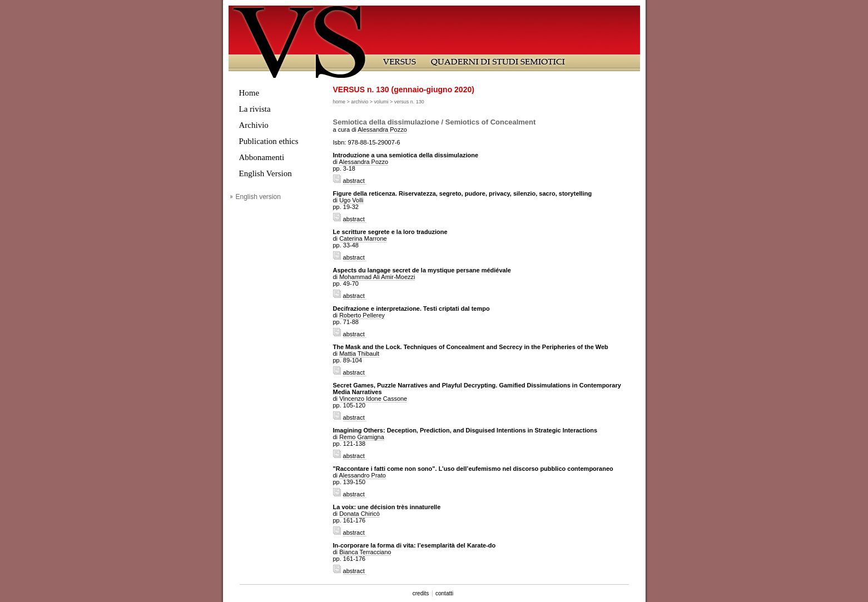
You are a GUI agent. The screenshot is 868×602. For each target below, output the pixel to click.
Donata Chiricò (359, 514)
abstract (355, 181)
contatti (444, 593)
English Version (266, 173)
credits (421, 593)
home (339, 102)
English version (258, 197)
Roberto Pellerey (362, 315)
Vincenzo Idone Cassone (373, 399)
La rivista (255, 109)
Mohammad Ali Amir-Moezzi (377, 277)
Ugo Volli (351, 200)
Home (249, 93)
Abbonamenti (262, 157)
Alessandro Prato (363, 475)
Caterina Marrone (363, 238)
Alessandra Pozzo (382, 130)
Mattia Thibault (359, 354)
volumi (381, 102)
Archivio (254, 125)
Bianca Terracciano (365, 552)
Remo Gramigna (362, 437)
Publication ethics (269, 141)
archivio (359, 102)
